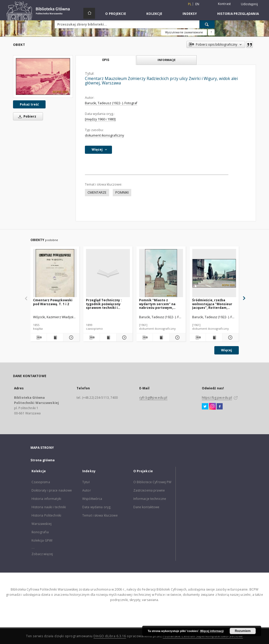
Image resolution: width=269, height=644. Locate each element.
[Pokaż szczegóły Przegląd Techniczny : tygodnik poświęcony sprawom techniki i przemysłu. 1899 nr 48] (124, 338)
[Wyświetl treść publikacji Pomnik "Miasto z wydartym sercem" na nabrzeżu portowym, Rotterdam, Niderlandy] (161, 338)
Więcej (227, 350)
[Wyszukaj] (207, 24)
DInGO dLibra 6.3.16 (110, 636)
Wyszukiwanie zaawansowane (184, 32)
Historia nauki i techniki (49, 507)
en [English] (197, 4)
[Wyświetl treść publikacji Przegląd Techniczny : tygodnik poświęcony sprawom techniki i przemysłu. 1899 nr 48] (108, 338)
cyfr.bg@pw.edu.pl (153, 398)
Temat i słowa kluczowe (100, 515)
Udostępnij (249, 4)
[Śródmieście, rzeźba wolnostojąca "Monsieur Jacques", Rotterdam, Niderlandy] (214, 273)
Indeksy (190, 14)
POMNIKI (122, 192)
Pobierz (26, 116)
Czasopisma (41, 482)
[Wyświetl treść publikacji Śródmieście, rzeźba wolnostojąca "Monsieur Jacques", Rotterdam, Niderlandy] (214, 338)
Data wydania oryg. (97, 507)
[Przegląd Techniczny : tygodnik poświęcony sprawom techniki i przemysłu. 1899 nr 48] (108, 273)
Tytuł (86, 482)
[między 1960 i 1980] (100, 119)
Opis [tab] (106, 60)
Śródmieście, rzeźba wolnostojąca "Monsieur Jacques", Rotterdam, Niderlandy (212, 304)
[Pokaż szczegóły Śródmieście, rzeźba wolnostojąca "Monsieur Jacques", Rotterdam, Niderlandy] (230, 338)
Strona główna (43, 460)
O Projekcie (116, 14)
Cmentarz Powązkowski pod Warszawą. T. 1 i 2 (53, 302)
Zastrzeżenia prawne (149, 490)
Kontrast (224, 4)
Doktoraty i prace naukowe (52, 490)
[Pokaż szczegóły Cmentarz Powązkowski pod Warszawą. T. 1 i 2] (71, 338)
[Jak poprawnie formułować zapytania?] (211, 32)
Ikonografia (40, 532)
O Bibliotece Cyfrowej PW (152, 482)
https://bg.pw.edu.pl (217, 398)
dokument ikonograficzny (104, 135)
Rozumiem (243, 631)
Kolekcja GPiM (42, 540)
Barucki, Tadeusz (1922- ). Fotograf (111, 103)
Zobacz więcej (42, 554)
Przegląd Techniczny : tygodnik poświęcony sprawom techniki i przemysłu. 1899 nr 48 (104, 304)
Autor (87, 490)
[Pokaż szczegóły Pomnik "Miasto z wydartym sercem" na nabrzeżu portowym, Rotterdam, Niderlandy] (177, 338)
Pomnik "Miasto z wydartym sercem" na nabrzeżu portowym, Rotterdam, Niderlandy (158, 304)
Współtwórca (92, 499)
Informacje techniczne (150, 499)
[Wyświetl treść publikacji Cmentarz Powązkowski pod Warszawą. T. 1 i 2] (55, 338)
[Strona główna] (89, 13)
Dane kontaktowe (146, 507)
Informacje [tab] (167, 60)
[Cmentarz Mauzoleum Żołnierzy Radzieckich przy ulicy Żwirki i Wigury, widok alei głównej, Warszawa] (43, 76)
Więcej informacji (212, 631)
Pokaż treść (29, 104)
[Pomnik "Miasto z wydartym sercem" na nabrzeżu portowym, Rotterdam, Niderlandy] (161, 273)
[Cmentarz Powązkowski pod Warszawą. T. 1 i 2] (55, 273)
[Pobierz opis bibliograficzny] (39, 338)
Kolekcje (154, 14)
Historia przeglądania (238, 14)
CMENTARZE (97, 192)
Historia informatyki (46, 499)
